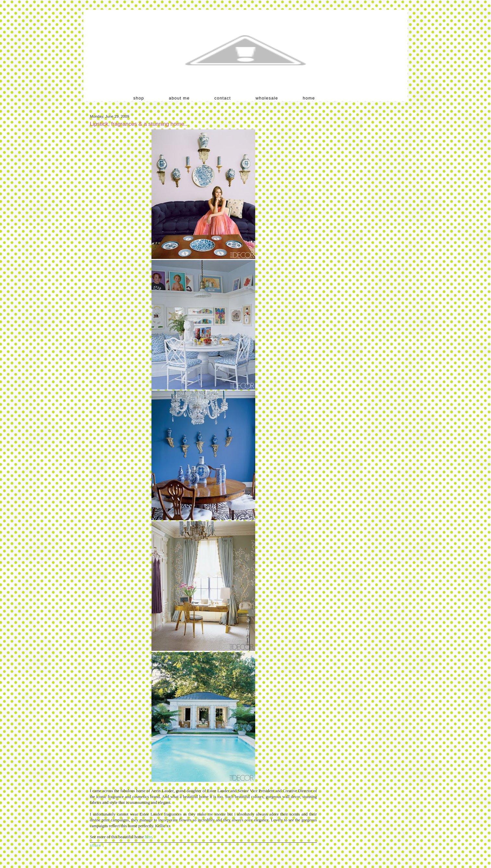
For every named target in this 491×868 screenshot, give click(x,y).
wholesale (267, 98)
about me (179, 98)
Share (96, 845)
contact (223, 98)
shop (139, 98)
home (309, 98)
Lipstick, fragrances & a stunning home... (139, 124)
